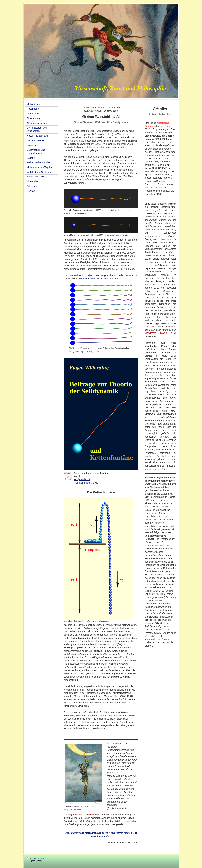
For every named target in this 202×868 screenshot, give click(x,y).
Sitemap (46, 858)
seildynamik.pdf (82, 479)
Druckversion (34, 858)
